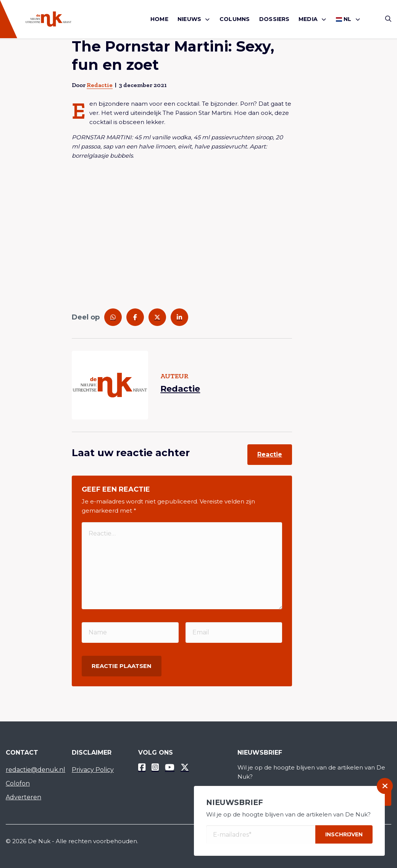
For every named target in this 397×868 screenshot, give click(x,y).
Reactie (270, 454)
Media (308, 19)
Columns (235, 19)
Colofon (18, 783)
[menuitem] (159, 19)
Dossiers (274, 19)
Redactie (100, 85)
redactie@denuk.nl (33, 770)
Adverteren (23, 797)
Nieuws (189, 19)
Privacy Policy (93, 770)
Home (159, 19)
